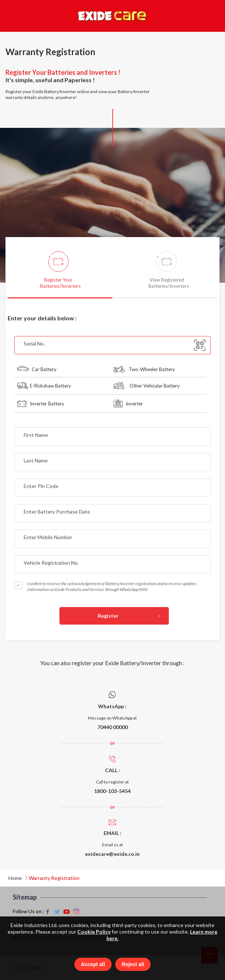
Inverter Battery (41, 404)
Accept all (93, 964)
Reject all (133, 964)
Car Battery (37, 369)
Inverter (128, 403)
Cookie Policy (94, 931)
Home (15, 878)
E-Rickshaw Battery (44, 386)
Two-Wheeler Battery (144, 369)
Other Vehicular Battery (147, 386)
